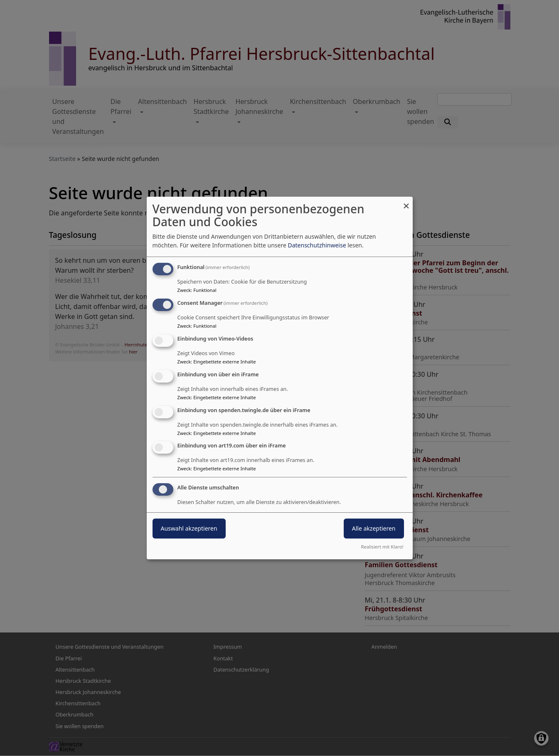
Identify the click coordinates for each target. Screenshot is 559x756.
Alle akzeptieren (374, 528)
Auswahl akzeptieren (189, 528)
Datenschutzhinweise (317, 245)
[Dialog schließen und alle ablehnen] (406, 202)
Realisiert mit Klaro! (382, 547)
